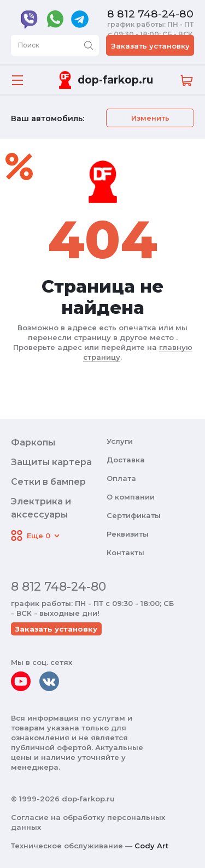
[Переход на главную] (104, 80)
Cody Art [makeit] (151, 846)
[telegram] (80, 19)
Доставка (126, 460)
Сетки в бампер (48, 482)
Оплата (121, 478)
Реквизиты (128, 534)
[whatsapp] (55, 19)
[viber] (30, 19)
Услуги (120, 441)
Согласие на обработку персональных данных (88, 822)
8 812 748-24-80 (150, 14)
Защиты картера (51, 462)
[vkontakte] (49, 681)
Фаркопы (33, 442)
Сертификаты (134, 515)
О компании (131, 497)
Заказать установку (150, 46)
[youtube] (21, 681)
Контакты (125, 552)
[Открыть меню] (17, 80)
